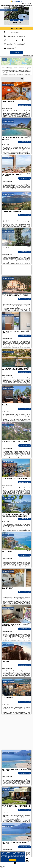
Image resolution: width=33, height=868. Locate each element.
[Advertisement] (16, 732)
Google (23, 853)
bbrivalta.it (16, 2)
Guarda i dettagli (25, 105)
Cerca (16, 53)
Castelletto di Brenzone (8, 85)
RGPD (8, 858)
